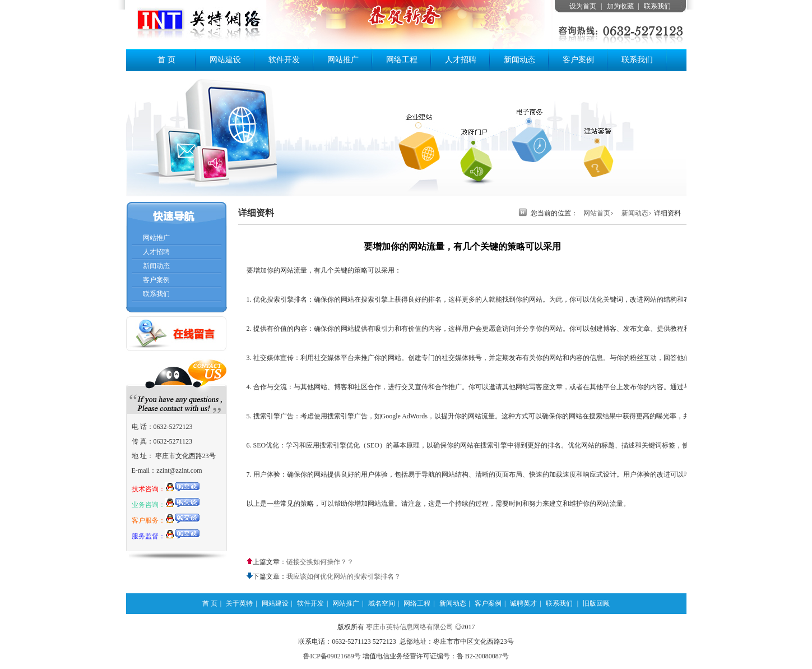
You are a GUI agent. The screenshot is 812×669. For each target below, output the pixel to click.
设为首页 (583, 6)
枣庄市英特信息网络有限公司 (410, 627)
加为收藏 (620, 6)
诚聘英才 (523, 603)
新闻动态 (519, 60)
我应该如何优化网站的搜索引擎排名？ (344, 576)
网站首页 (597, 213)
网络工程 (402, 60)
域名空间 (382, 603)
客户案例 (578, 60)
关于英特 (239, 603)
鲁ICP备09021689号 (332, 656)
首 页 (166, 60)
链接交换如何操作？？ (320, 562)
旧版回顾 (596, 603)
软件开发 (284, 60)
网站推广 (343, 60)
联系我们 (657, 6)
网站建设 (225, 60)
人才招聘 (461, 60)
